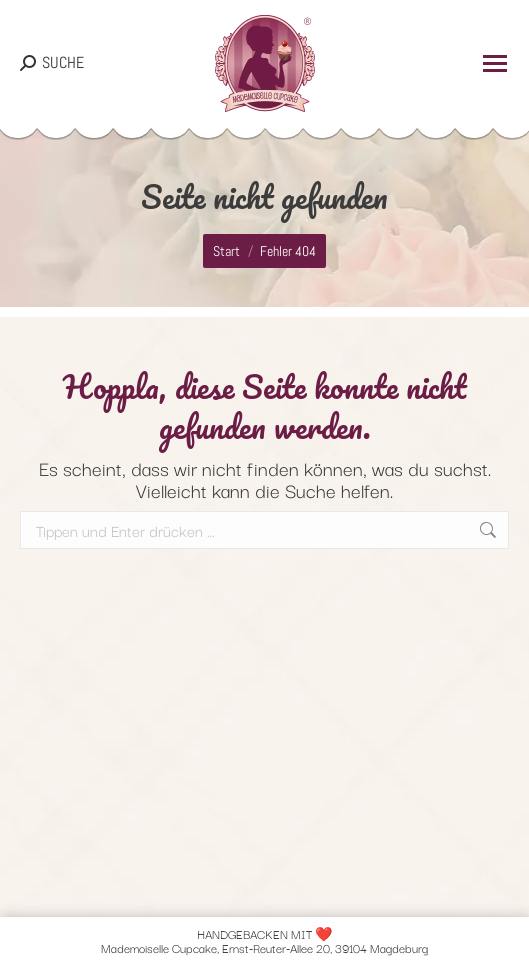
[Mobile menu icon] (495, 63)
